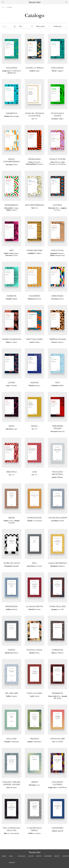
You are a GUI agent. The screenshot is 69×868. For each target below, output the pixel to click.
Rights (57, 856)
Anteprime (48, 856)
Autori (31, 856)
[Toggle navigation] (3, 2)
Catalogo (9, 7)
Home (3, 7)
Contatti (66, 856)
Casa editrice (12, 859)
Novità (39, 856)
